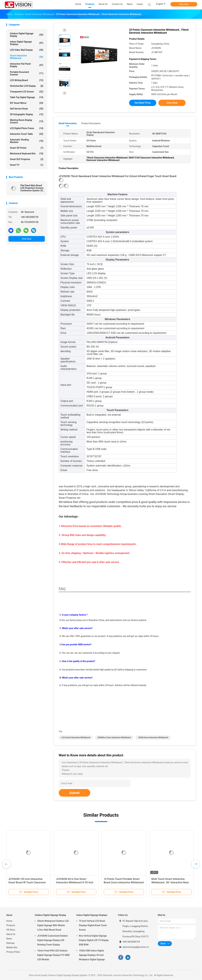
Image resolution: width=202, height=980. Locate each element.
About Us (11, 934)
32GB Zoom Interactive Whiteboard (153, 738)
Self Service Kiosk (27, 109)
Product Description (91, 123)
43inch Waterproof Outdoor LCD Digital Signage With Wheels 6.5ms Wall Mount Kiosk (53, 925)
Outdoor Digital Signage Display (27, 35)
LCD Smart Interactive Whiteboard (76, 738)
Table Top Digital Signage (27, 97)
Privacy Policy (13, 952)
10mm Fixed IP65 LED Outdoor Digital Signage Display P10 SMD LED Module (53, 955)
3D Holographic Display (27, 114)
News (9, 939)
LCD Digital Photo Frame (27, 128)
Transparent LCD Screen (27, 92)
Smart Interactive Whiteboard (27, 57)
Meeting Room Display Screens (27, 121)
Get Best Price (143, 103)
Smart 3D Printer (27, 148)
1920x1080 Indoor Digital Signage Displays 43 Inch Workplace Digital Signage (92, 955)
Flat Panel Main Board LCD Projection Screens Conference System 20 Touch (32, 188)
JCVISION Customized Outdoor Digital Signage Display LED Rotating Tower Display (53, 940)
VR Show (11, 930)
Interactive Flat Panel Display (27, 65)
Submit (74, 793)
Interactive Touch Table (27, 134)
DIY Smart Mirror (27, 103)
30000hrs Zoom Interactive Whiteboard (114, 738)
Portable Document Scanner (27, 73)
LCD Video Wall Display (27, 50)
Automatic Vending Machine (27, 141)
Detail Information (68, 123)
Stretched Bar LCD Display (27, 86)
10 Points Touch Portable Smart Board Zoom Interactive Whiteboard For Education (124, 882)
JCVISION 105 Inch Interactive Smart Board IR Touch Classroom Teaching (27, 882)
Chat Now (184, 4)
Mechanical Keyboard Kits (27, 154)
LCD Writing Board (27, 80)
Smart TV (27, 165)
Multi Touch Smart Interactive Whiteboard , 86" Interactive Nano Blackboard (170, 882)
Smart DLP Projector (27, 159)
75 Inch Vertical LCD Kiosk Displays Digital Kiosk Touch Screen (93, 925)
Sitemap (10, 943)
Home (9, 921)
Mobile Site (12, 947)
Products (11, 925)
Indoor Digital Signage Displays (27, 43)
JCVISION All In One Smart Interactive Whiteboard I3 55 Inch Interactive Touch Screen (75, 882)
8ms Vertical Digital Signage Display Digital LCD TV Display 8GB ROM (94, 940)
